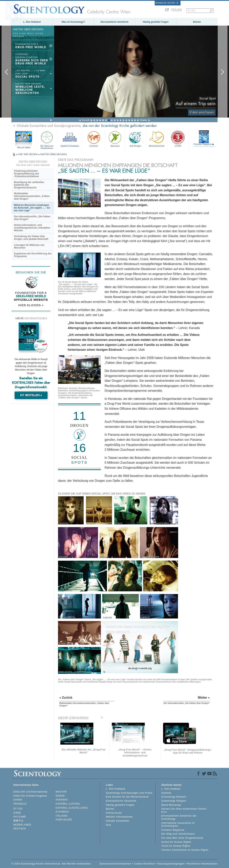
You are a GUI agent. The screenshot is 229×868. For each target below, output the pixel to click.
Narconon (115, 139)
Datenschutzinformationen (115, 864)
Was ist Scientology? (73, 22)
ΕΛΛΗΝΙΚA (62, 812)
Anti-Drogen (135, 139)
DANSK (18, 800)
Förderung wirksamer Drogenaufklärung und (26, 174)
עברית (18, 808)
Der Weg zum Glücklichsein (47, 140)
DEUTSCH (20, 829)
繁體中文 (18, 821)
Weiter (144, 120)
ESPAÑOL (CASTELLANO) (72, 808)
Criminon (94, 139)
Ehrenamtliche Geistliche (114, 22)
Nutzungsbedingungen (171, 864)
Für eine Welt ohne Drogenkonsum (182, 838)
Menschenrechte (157, 139)
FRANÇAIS (20, 804)
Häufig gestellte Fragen (156, 22)
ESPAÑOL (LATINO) (68, 804)
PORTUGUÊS (64, 820)
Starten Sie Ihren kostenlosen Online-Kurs (184, 810)
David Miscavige (171, 805)
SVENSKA (62, 800)
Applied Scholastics (70, 139)
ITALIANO (62, 816)
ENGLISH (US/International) (30, 792)
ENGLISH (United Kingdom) (30, 796)
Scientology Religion (174, 801)
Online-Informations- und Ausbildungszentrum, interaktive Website (32, 228)
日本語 (17, 813)
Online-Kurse (114, 813)
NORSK (60, 796)
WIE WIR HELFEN (28, 154)
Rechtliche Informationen (202, 864)
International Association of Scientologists (178, 825)
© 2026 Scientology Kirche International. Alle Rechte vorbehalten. (52, 864)
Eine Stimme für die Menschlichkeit (127, 797)
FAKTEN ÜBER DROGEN (54, 154)
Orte (109, 825)
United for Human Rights (176, 842)
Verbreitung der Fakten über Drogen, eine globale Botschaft (31, 238)
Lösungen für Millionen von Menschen (29, 246)
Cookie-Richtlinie (144, 864)
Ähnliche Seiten (167, 3)
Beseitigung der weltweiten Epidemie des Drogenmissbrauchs (29, 185)
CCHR (178, 139)
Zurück (86, 120)
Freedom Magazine (204, 145)
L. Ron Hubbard (32, 22)
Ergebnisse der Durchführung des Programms (33, 255)
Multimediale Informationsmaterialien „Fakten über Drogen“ (32, 196)
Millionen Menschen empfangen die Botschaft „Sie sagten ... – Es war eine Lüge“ (32, 208)
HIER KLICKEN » (31, 305)
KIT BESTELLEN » (31, 395)
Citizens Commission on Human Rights (185, 850)
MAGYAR (61, 792)
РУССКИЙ (20, 817)
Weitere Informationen (119, 817)
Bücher (197, 22)
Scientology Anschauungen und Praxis (129, 793)
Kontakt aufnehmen (118, 821)
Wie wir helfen (24, 147)
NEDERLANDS (22, 825)
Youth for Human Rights (176, 846)
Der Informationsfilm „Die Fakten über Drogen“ (32, 218)
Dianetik (166, 793)
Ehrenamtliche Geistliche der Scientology (179, 817)
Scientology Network (174, 797)
